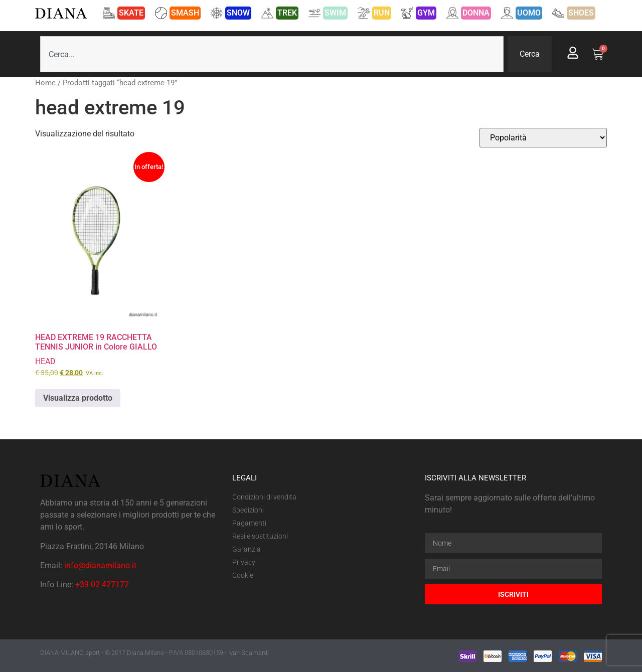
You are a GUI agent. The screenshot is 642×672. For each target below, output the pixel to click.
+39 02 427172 (102, 584)
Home (45, 83)
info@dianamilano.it (100, 565)
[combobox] (272, 54)
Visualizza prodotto (78, 398)
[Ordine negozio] (543, 138)
